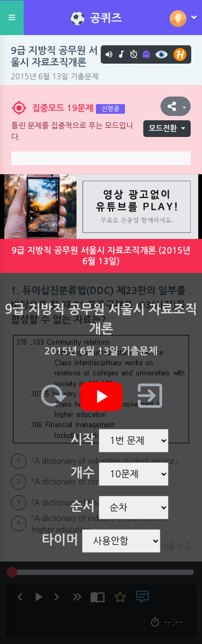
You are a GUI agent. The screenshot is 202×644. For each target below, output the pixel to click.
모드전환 (163, 128)
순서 (83, 506)
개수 (83, 473)
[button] (176, 106)
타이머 (60, 540)
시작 (83, 440)
